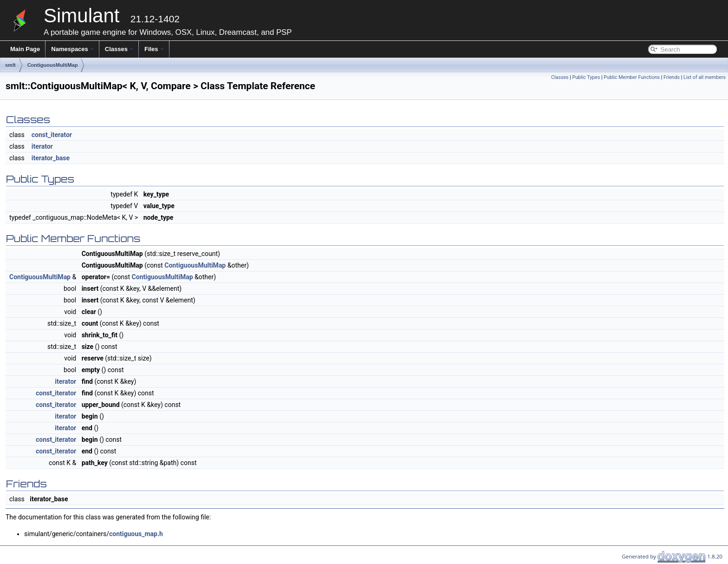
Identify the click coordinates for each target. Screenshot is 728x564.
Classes (119, 49)
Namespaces (72, 49)
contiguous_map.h (136, 534)
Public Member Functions (632, 77)
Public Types (586, 77)
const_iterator (52, 135)
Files (154, 49)
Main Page (25, 49)
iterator (42, 146)
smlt (10, 65)
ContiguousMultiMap (53, 65)
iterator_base (51, 158)
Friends (672, 77)
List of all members (705, 77)
